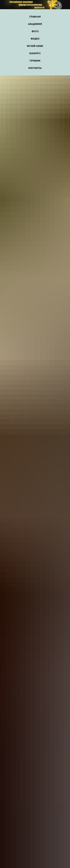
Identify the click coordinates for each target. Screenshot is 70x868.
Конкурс (35, 53)
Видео (35, 39)
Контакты (35, 68)
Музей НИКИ (35, 46)
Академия (35, 24)
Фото (35, 31)
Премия (35, 61)
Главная (35, 17)
